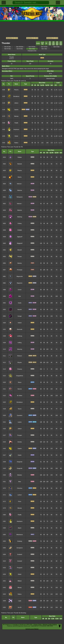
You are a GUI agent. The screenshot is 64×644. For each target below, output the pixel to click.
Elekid (16, 136)
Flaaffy (16, 123)
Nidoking (20, 217)
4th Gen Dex (57, 43)
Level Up (42, 43)
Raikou (16, 143)
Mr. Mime (20, 396)
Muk (20, 296)
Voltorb (20, 323)
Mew (20, 482)
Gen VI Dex (44, 47)
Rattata (20, 157)
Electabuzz (16, 96)
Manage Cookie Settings (50, 624)
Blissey (20, 588)
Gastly (20, 303)
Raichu (20, 177)
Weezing (20, 349)
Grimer (20, 290)
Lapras (20, 422)
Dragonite (20, 468)
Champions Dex (32, 51)
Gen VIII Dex (20, 47)
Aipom (20, 528)
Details (38, 43)
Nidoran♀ (20, 184)
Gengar (20, 316)
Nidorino (20, 210)
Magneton (20, 283)
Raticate (20, 164)
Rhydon (20, 362)
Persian (20, 257)
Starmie (20, 389)
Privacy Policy (38, 624)
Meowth (20, 250)
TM (46, 43)
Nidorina (20, 190)
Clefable (20, 230)
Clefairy (20, 223)
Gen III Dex (20, 49)
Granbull (20, 561)
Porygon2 (20, 568)
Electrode (20, 329)
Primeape (20, 270)
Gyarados (20, 415)
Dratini (20, 455)
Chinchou (20, 488)
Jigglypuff (20, 237)
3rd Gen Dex (61, 43)
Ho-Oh (20, 607)
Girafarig (20, 541)
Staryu (20, 382)
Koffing (20, 343)
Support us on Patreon (32, 629)
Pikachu (16, 90)
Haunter (20, 310)
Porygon (20, 435)
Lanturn (20, 495)
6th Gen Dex (50, 43)
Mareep (16, 116)
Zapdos (16, 110)
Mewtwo (20, 475)
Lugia (20, 601)
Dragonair (20, 462)
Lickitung (20, 336)
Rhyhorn (20, 356)
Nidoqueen (20, 197)
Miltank (20, 581)
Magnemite (20, 276)
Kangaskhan (20, 376)
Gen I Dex (44, 49)
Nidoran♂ (20, 204)
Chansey (20, 369)
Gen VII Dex (32, 47)
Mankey (20, 263)
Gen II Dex (32, 49)
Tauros (20, 409)
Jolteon (16, 103)
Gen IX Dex (8, 47)
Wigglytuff (20, 243)
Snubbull (20, 554)
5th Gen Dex (54, 43)
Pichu (20, 501)
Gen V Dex (56, 47)
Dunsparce (20, 548)
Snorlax (20, 442)
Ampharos (16, 129)
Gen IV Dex (8, 49)
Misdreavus (20, 535)
